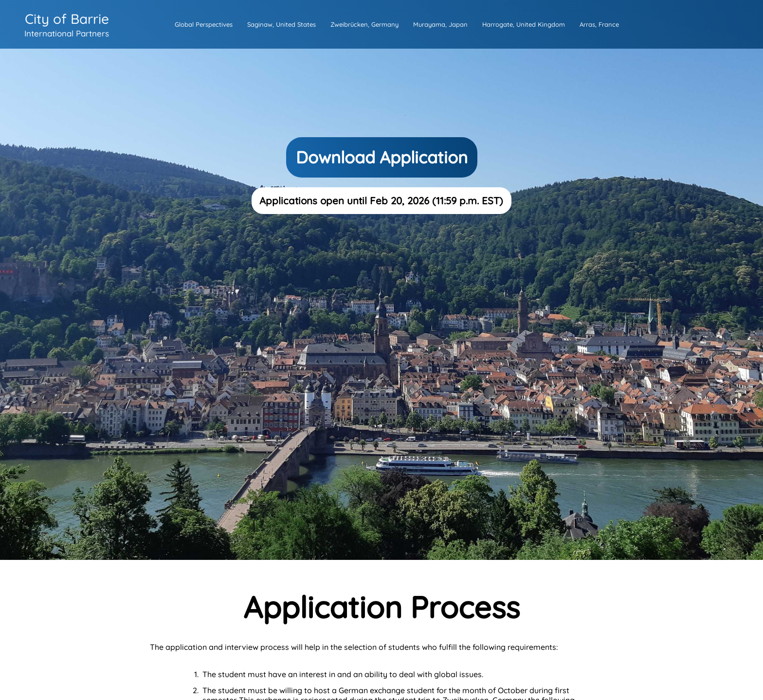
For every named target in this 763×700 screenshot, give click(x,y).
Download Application (382, 157)
